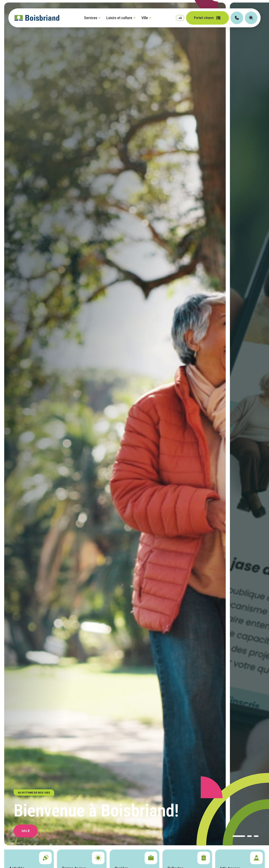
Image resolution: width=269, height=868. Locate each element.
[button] (239, 836)
